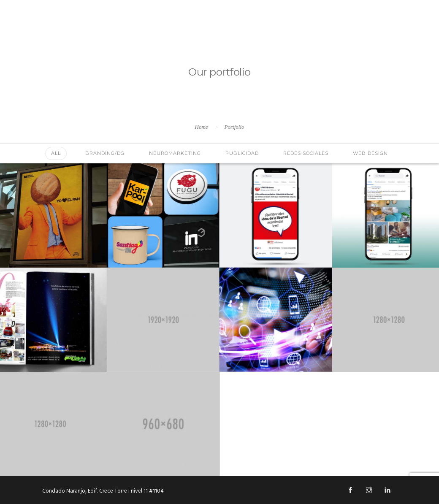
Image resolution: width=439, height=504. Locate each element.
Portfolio (234, 127)
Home (202, 127)
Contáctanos (352, 32)
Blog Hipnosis (405, 32)
